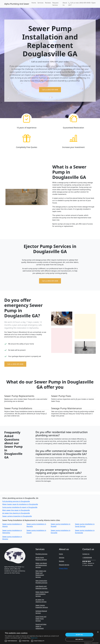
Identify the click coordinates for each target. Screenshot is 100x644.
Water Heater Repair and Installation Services (42, 594)
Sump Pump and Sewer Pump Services (41, 619)
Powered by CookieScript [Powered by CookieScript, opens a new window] (91, 643)
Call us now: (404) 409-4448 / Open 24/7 (82, 4)
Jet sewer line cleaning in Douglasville (16, 513)
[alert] (50, 637)
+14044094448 (87, 558)
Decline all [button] (79, 639)
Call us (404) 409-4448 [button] (50, 90)
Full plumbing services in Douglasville (16, 501)
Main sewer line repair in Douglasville (16, 510)
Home (34, 3)
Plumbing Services (41, 554)
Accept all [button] (79, 635)
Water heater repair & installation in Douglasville (20, 504)
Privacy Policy (63, 568)
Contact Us (86, 554)
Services (40, 3)
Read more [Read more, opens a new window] (34, 638)
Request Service (55, 4)
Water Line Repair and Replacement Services (41, 565)
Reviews (48, 3)
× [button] (98, 632)
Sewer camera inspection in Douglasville (17, 516)
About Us (65, 4)
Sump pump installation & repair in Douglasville (20, 507)
